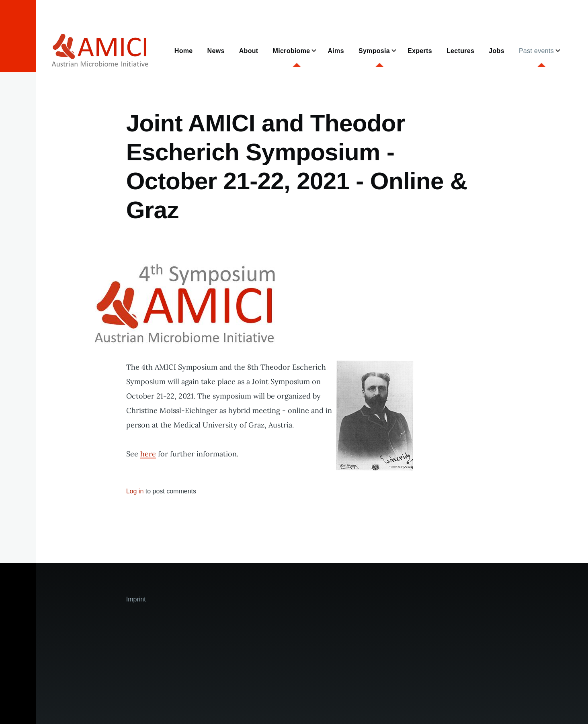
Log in (135, 491)
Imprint (136, 599)
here (148, 454)
